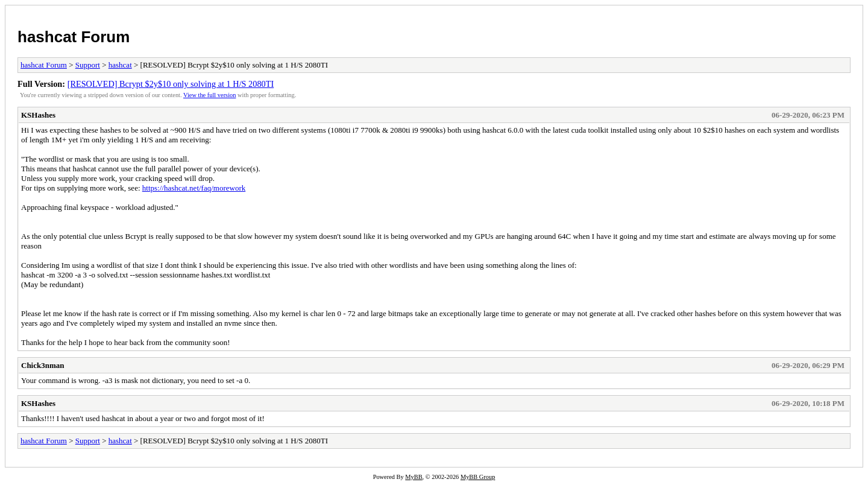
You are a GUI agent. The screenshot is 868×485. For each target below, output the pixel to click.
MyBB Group (478, 477)
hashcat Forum (74, 37)
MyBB (414, 477)
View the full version (209, 95)
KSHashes (38, 115)
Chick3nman (43, 365)
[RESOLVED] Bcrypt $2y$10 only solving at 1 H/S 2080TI (171, 84)
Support (88, 65)
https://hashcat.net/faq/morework (194, 188)
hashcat (120, 65)
